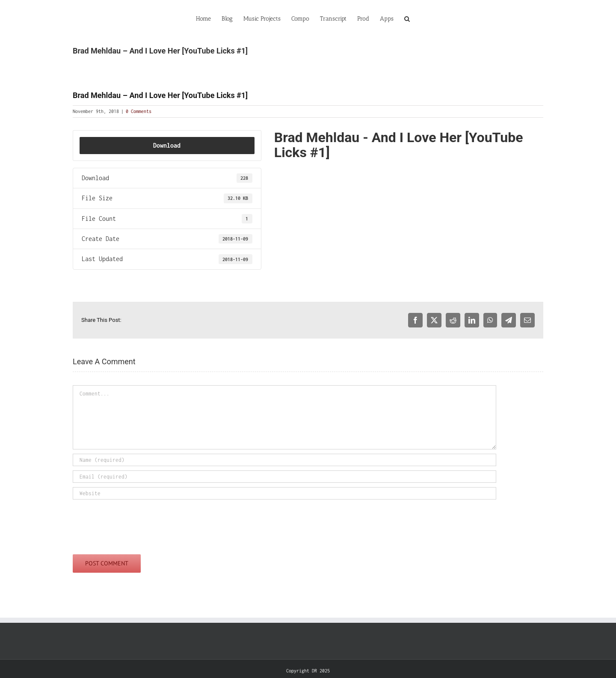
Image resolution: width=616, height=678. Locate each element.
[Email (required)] (284, 477)
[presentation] (138, 525)
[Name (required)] (284, 460)
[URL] (284, 493)
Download (167, 145)
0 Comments (139, 111)
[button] (407, 18)
